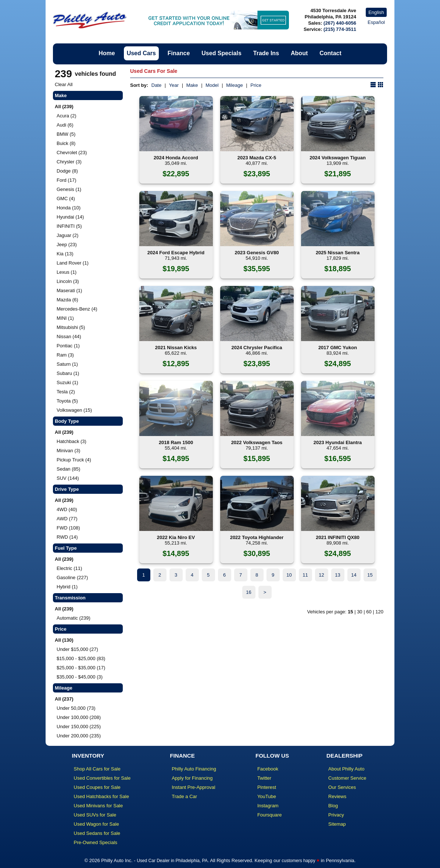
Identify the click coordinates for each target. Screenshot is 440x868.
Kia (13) (65, 254)
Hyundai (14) (70, 217)
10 (289, 575)
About (299, 53)
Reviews (337, 796)
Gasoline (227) (72, 578)
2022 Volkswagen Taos (257, 442)
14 (354, 575)
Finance (179, 53)
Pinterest (267, 787)
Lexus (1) (67, 272)
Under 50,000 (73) (76, 708)
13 (337, 575)
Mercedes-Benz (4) (77, 309)
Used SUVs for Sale (95, 815)
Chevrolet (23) (72, 153)
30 (359, 612)
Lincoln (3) (68, 281)
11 (305, 575)
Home (107, 53)
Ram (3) (65, 355)
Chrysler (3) (69, 162)
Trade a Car (184, 796)
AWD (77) (67, 519)
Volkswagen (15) (74, 410)
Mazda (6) (67, 300)
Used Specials (221, 53)
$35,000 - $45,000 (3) (80, 677)
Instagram (268, 806)
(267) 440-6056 (340, 23)
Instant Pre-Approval (194, 787)
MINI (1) (65, 318)
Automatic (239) (74, 618)
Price (256, 85)
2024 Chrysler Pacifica (257, 348)
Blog (333, 806)
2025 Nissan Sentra (338, 253)
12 (321, 575)
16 (248, 592)
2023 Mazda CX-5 (257, 158)
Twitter (264, 778)
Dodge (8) (67, 171)
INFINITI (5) (69, 226)
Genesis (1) (69, 189)
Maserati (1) (69, 290)
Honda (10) (69, 208)
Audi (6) (65, 125)
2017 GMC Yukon (338, 348)
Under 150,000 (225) (79, 727)
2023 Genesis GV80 (257, 253)
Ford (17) (66, 180)
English (376, 12)
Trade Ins (266, 53)
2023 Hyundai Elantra (338, 442)
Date (156, 85)
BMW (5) (66, 134)
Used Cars (141, 53)
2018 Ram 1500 (176, 442)
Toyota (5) (67, 401)
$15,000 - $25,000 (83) (81, 658)
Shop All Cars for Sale (97, 769)
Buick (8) (66, 143)
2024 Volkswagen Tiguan (338, 158)
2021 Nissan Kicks (176, 348)
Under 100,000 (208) (79, 717)
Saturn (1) (67, 364)
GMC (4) (66, 199)
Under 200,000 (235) (79, 736)
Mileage (235, 85)
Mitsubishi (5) (71, 327)
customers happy (298, 861)
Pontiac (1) (68, 346)
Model (212, 85)
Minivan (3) (68, 451)
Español (376, 22)
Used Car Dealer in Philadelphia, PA (172, 861)
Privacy (336, 815)
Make (192, 85)
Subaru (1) (68, 373)
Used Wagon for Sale (96, 824)
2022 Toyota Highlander (257, 537)
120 (379, 612)
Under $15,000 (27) (77, 649)
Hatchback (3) (71, 441)
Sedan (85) (68, 469)
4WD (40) (67, 509)
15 (370, 575)
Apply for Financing (192, 778)
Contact (330, 53)
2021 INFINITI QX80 (338, 537)
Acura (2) (66, 116)
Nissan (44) (69, 336)
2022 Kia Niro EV (176, 537)
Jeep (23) (67, 245)
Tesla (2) (66, 392)
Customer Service (347, 778)
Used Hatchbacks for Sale (101, 796)
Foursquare (269, 815)
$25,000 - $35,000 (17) (81, 668)
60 (369, 612)
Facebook (268, 769)
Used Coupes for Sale (97, 787)
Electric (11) (69, 568)
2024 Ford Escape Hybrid (176, 253)
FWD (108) (68, 528)
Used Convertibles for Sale (102, 778)
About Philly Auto (346, 769)
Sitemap (337, 824)
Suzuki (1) (67, 382)
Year (174, 85)
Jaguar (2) (67, 235)
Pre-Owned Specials (96, 842)
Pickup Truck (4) (74, 460)
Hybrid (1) (67, 587)
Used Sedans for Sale (97, 833)
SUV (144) (68, 478)
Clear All (64, 84)
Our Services (342, 787)
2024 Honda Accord (176, 158)
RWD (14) (67, 537)
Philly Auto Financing (194, 769)
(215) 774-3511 (340, 29)
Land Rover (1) (73, 263)
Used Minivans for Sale (99, 806)
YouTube (267, 796)
